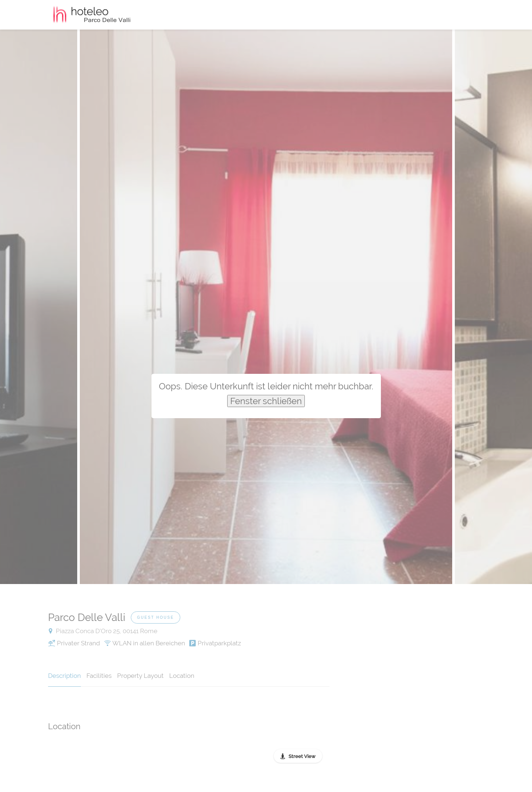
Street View (302, 756)
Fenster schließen (266, 401)
